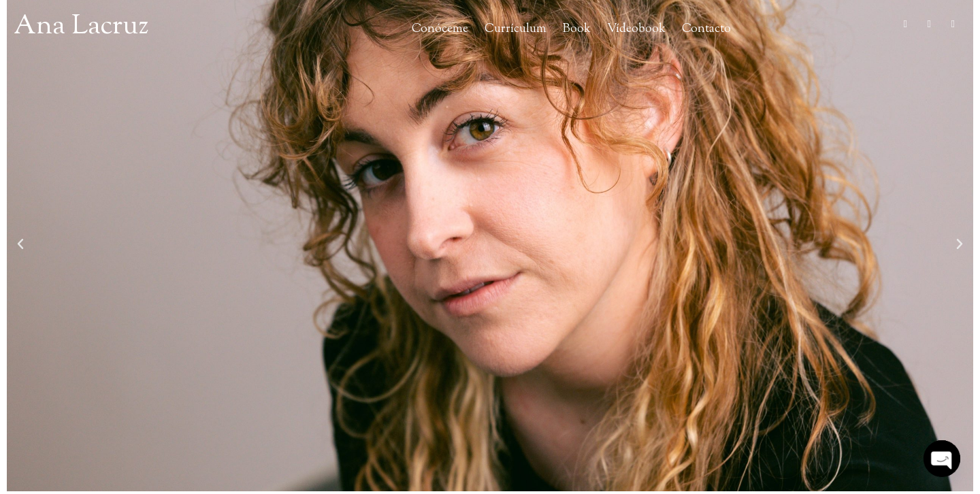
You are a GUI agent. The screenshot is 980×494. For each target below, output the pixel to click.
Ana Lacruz (81, 27)
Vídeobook (636, 29)
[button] (20, 244)
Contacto (706, 29)
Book (577, 29)
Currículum (516, 29)
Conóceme (440, 29)
